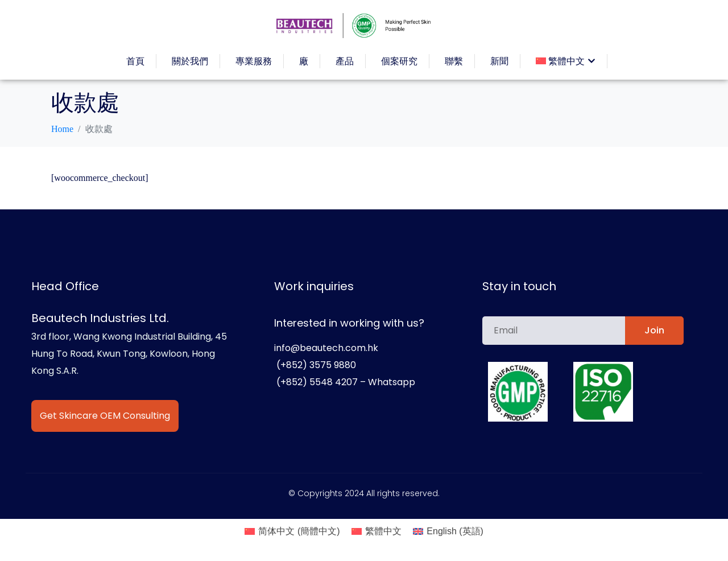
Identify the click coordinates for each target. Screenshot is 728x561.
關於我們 (190, 61)
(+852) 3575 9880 (315, 365)
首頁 (135, 61)
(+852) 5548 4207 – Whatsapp (345, 382)
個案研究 (399, 61)
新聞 (499, 61)
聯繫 (454, 61)
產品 (345, 61)
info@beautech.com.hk (326, 348)
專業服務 (254, 61)
